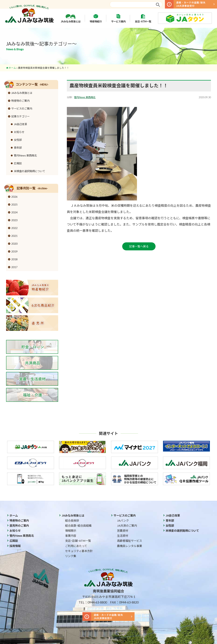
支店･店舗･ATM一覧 (78, 541)
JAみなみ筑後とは (71, 18)
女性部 (18, 140)
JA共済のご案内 (127, 526)
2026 (14, 197)
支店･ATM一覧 (143, 18)
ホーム (12, 68)
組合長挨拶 (72, 520)
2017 (14, 267)
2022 (14, 228)
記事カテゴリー (20, 116)
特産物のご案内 (20, 101)
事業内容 (71, 536)
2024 (14, 212)
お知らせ (19, 132)
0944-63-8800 (97, 602)
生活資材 (123, 536)
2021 (14, 236)
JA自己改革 (20, 124)
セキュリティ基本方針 (79, 551)
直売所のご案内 (19, 526)
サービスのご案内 (22, 108)
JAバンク (123, 520)
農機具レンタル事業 (130, 546)
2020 (14, 244)
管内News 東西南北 (85, 97)
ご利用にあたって (76, 546)
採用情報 (15, 546)
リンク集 (71, 556)
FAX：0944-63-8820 (124, 602)
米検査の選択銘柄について (30, 171)
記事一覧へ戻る (139, 246)
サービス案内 (118, 18)
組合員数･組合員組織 (78, 526)
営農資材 (123, 531)
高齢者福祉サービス (130, 541)
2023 (14, 220)
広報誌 (18, 163)
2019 (14, 251)
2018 (14, 259)
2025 (14, 204)
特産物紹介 (96, 18)
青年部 (18, 148)
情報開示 (71, 531)
